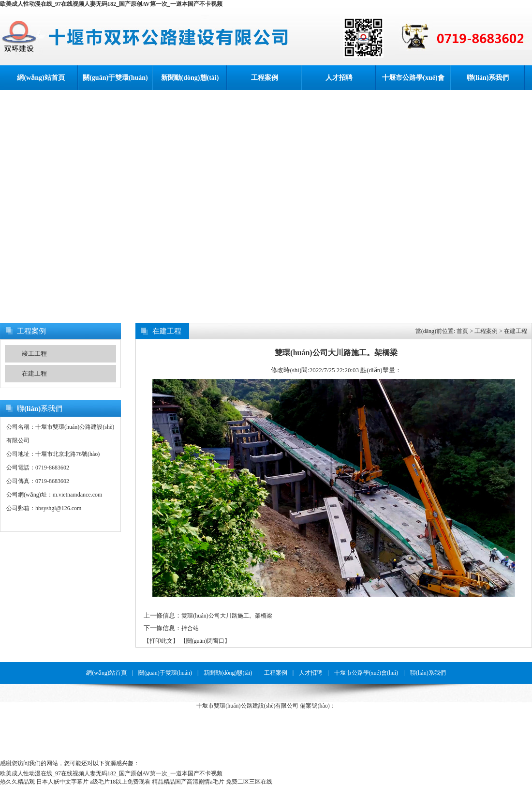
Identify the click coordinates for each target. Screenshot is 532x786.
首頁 (462, 331)
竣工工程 (34, 354)
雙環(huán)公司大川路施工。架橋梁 (227, 616)
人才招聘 (339, 78)
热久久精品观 (17, 782)
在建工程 (34, 373)
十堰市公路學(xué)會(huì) (413, 82)
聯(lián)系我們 (488, 78)
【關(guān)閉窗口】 (205, 641)
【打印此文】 (161, 641)
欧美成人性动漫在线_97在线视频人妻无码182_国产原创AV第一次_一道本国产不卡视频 (111, 4)
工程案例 (265, 78)
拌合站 (190, 628)
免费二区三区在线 (249, 782)
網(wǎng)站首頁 (41, 78)
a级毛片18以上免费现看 (120, 782)
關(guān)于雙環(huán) (115, 78)
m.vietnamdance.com (78, 495)
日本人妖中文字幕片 (62, 782)
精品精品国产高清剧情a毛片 (188, 782)
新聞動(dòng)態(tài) (190, 78)
